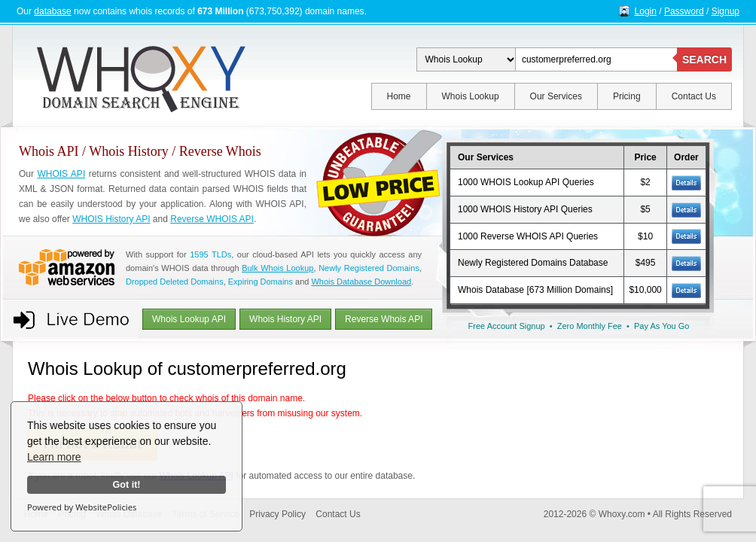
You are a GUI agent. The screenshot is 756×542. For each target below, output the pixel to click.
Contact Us (694, 96)
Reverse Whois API (384, 319)
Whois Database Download (361, 282)
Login (646, 11)
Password (684, 11)
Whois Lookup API (189, 319)
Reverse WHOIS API (212, 219)
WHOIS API (61, 174)
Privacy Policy (277, 514)
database (52, 11)
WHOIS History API (111, 219)
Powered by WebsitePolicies (82, 507)
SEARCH (704, 59)
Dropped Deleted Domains (175, 282)
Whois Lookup (471, 96)
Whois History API (285, 319)
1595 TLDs (210, 254)
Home (399, 96)
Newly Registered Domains (369, 268)
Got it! (126, 485)
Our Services (556, 96)
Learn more (54, 457)
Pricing (627, 96)
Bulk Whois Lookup (277, 268)
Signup (726, 11)
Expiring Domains (261, 282)
